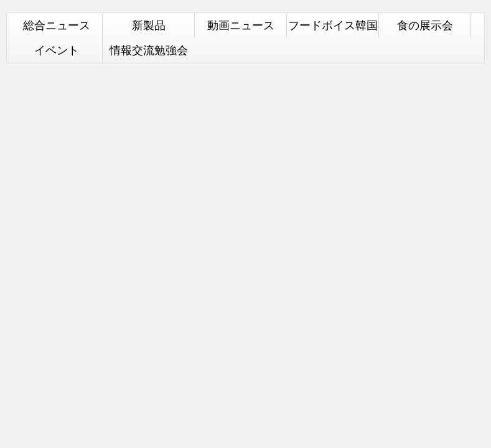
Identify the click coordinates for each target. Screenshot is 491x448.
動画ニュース (241, 25)
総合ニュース (57, 25)
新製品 (149, 25)
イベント (57, 50)
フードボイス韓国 (333, 25)
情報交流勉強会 (149, 50)
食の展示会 (425, 25)
